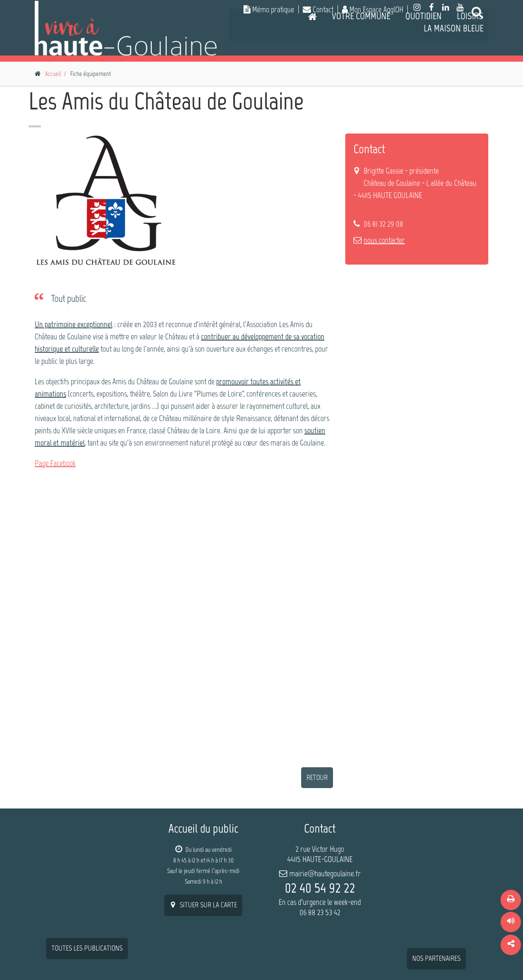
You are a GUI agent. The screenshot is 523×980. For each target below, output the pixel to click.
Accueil (53, 74)
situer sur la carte (203, 905)
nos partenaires (436, 852)
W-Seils (89, 959)
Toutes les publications (87, 842)
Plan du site (383, 958)
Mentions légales (432, 958)
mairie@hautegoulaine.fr (325, 873)
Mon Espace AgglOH (373, 9)
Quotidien (424, 51)
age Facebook (57, 463)
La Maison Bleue (454, 63)
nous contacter (384, 240)
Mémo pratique (269, 9)
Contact (318, 9)
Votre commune (361, 51)
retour (317, 777)
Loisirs (470, 51)
